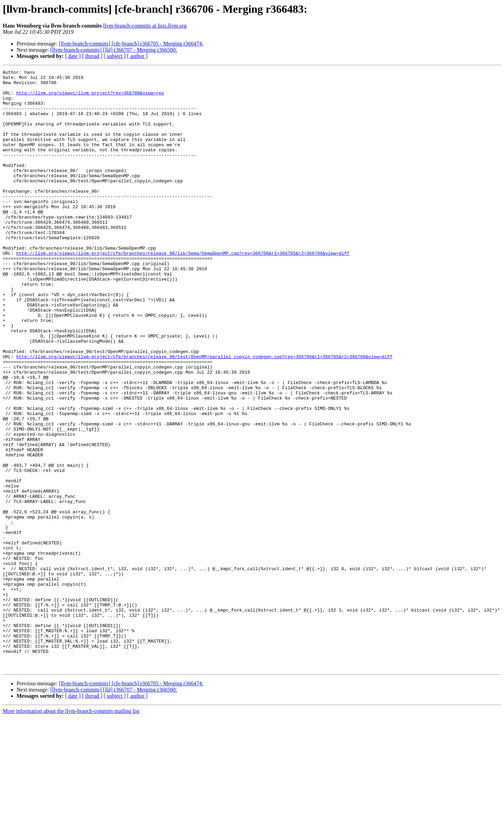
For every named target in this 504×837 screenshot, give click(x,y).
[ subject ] (115, 56)
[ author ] (137, 56)
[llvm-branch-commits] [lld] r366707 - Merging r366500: (114, 50)
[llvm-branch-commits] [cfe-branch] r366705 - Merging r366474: (131, 44)
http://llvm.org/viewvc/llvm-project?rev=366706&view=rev (90, 98)
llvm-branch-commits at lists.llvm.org (145, 26)
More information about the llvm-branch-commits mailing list (71, 831)
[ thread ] (92, 56)
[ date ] (73, 56)
